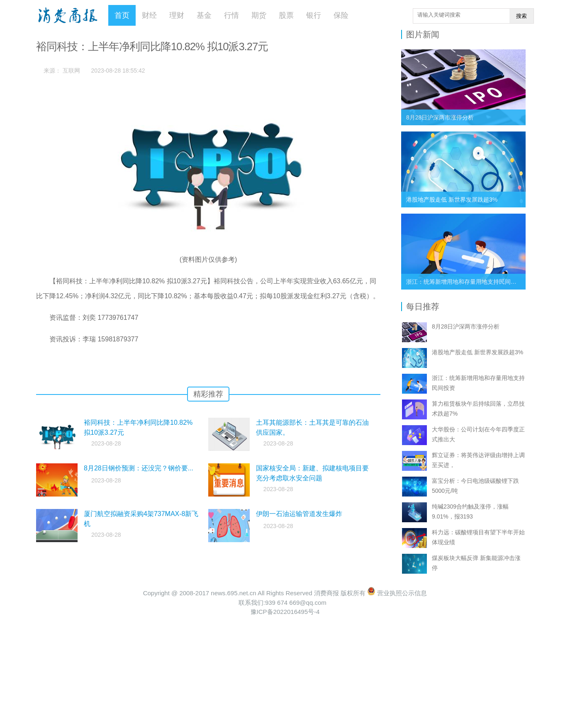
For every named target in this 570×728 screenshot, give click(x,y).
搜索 (521, 16)
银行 (314, 15)
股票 (286, 15)
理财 (177, 15)
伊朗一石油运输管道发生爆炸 (299, 514)
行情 (231, 15)
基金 (204, 15)
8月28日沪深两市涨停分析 (440, 117)
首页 (122, 15)
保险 (341, 15)
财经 (149, 15)
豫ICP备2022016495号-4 (285, 612)
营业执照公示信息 (397, 593)
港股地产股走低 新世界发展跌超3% (452, 200)
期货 (259, 15)
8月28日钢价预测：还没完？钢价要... (139, 468)
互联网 (71, 71)
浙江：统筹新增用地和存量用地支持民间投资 (464, 282)
